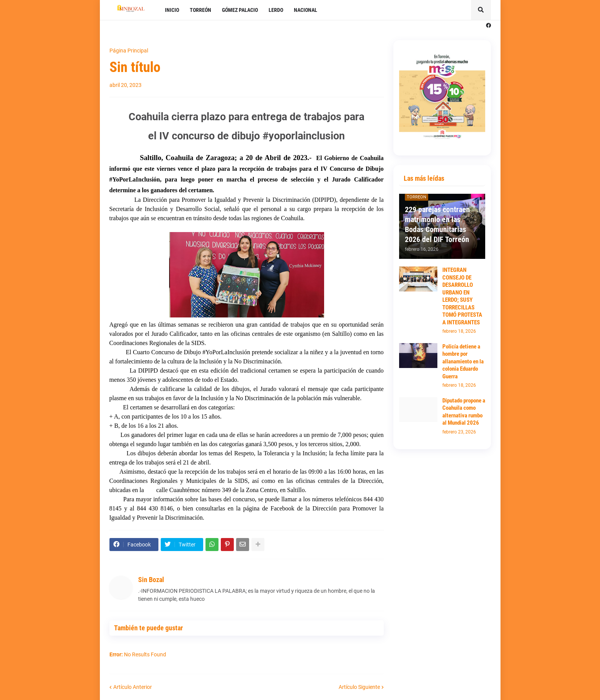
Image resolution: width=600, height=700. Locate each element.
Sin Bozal (151, 580)
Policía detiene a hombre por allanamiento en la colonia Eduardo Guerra (463, 361)
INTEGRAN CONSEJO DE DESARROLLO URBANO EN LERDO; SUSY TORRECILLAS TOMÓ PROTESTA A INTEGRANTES (462, 296)
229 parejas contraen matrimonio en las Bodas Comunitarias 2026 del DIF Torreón (437, 224)
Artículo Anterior (133, 687)
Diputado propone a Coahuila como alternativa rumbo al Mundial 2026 (464, 412)
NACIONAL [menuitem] (306, 10)
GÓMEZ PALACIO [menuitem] (240, 10)
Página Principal (129, 51)
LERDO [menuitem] (276, 10)
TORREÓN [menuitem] (201, 10)
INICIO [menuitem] (172, 10)
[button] (481, 10)
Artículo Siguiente (359, 687)
